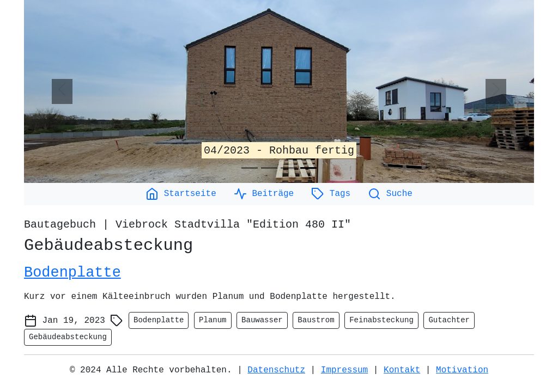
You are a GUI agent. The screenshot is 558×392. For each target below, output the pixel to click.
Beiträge (264, 194)
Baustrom (316, 320)
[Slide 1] (250, 168)
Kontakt (402, 370)
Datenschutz (276, 370)
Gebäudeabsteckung (68, 337)
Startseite (181, 194)
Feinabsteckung (381, 320)
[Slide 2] (269, 168)
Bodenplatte (72, 273)
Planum (213, 320)
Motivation (462, 370)
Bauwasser (262, 320)
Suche (390, 194)
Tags (331, 194)
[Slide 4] (308, 168)
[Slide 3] (289, 168)
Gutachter (449, 320)
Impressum (344, 370)
